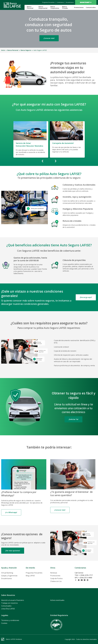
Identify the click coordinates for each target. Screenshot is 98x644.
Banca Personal (30, 7)
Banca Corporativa (55, 7)
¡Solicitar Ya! (73, 419)
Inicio (3, 50)
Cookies (4, 623)
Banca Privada (65, 7)
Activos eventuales (57, 600)
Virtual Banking (7, 573)
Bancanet (86, 2)
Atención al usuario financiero (13, 600)
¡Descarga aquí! (86, 297)
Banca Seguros (26, 50)
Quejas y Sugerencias (9, 576)
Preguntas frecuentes (34, 573)
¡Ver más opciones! (13, 551)
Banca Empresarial (43, 7)
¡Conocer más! (49, 38)
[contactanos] (48, 2)
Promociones (79, 7)
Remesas (54, 573)
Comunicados (91, 7)
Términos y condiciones (10, 620)
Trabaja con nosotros (9, 603)
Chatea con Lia (56, 581)
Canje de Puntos (56, 578)
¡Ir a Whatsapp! (11, 512)
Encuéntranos (7, 578)
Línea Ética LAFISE (8, 609)
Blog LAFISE (30, 576)
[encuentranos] (70, 2)
